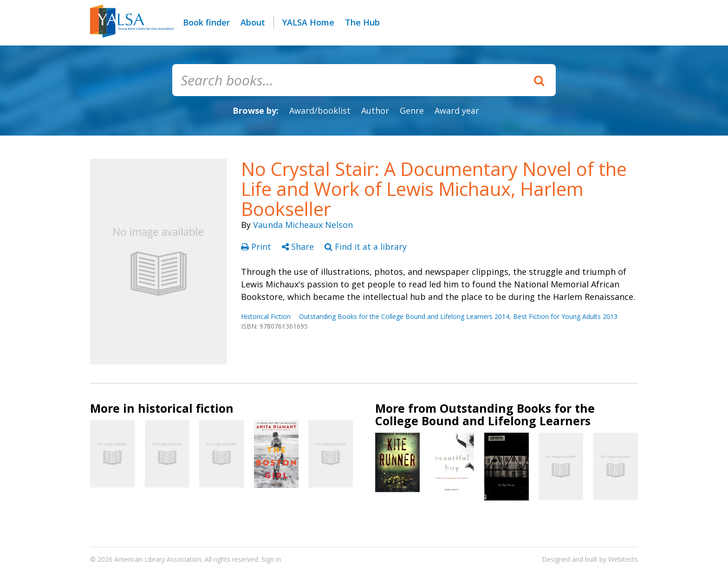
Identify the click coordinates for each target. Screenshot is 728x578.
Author (375, 110)
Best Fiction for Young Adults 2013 (565, 316)
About (253, 22)
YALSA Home (308, 22)
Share (299, 247)
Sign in (271, 559)
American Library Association (158, 559)
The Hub (362, 22)
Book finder (206, 22)
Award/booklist (320, 110)
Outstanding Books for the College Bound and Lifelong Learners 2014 (404, 316)
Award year (457, 110)
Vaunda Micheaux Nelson (303, 225)
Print (257, 247)
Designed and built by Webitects (590, 559)
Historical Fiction (266, 316)
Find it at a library (366, 247)
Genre (412, 110)
